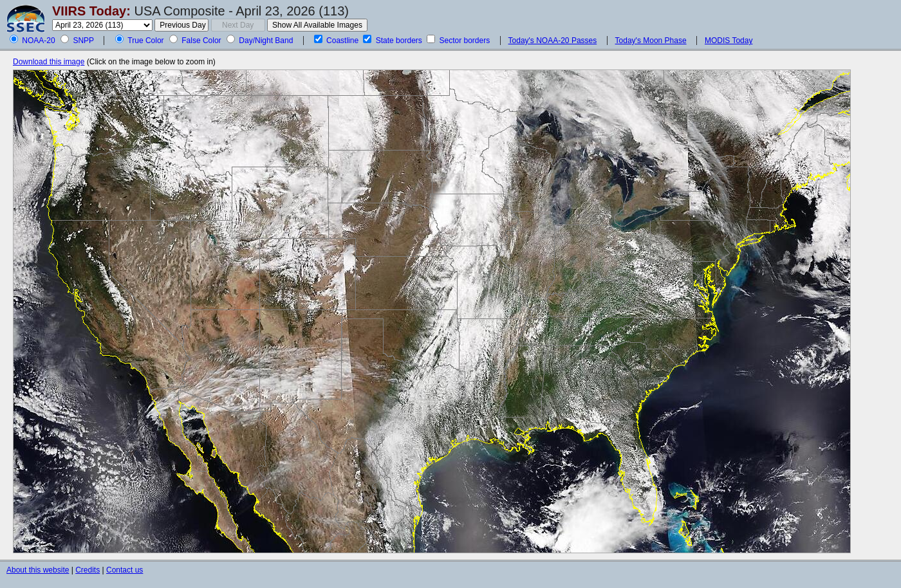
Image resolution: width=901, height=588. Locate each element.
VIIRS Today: (91, 11)
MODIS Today (729, 41)
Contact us (125, 570)
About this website (38, 570)
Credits (88, 570)
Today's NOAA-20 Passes (553, 41)
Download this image (49, 62)
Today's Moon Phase (651, 41)
